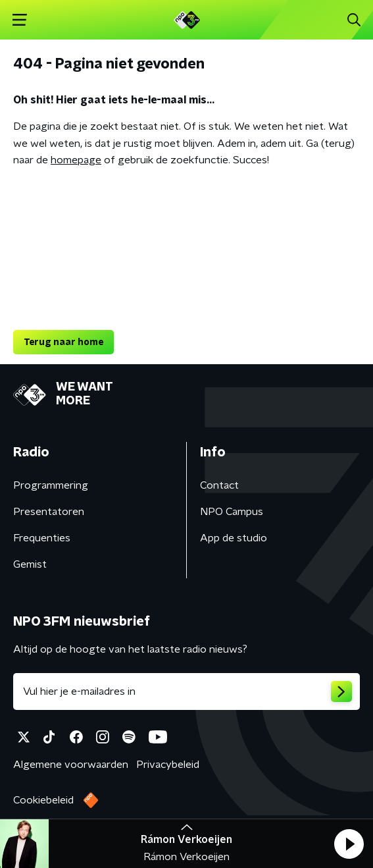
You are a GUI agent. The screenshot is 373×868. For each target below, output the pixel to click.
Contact (219, 485)
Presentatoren (49, 512)
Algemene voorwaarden (71, 765)
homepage (76, 160)
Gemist (30, 564)
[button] (349, 844)
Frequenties (42, 538)
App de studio (234, 538)
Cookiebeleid (43, 800)
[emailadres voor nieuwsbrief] (186, 692)
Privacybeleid (168, 765)
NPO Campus (232, 512)
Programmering (51, 485)
